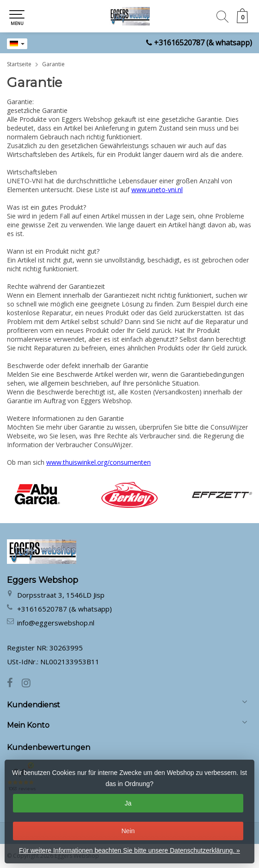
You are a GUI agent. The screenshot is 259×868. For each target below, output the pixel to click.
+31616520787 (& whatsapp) (203, 43)
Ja (128, 803)
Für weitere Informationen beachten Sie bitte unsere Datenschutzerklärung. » (129, 850)
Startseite (19, 64)
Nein (128, 831)
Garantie (53, 64)
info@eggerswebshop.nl (56, 623)
